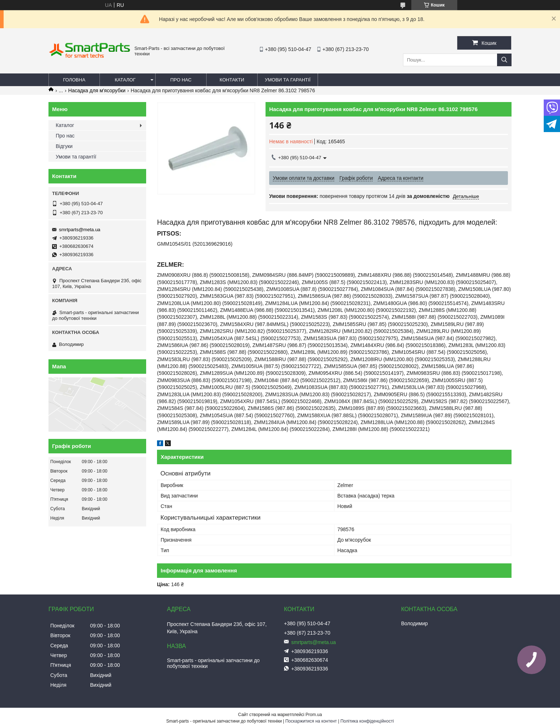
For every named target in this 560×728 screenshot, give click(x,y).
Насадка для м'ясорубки (97, 90)
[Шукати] (504, 60)
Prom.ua (314, 715)
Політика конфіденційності (367, 721)
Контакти (232, 80)
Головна (74, 80)
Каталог (125, 80)
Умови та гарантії (288, 80)
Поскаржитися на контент (311, 721)
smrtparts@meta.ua (80, 230)
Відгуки (64, 146)
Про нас (181, 80)
